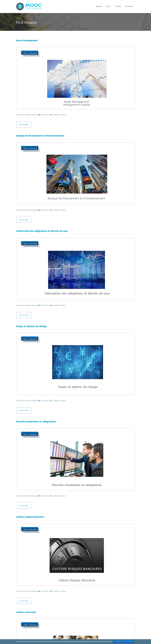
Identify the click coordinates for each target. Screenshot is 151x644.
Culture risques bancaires (30, 517)
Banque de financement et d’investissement (40, 136)
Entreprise (129, 6)
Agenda (99, 6)
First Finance (45, 115)
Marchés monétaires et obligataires (36, 422)
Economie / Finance (59, 115)
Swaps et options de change (32, 326)
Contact (118, 6)
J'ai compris (118, 642)
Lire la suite (24, 124)
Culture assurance (26, 612)
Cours (108, 6)
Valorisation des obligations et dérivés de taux (42, 231)
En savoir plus (129, 642)
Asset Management (27, 40)
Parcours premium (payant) (28, 115)
